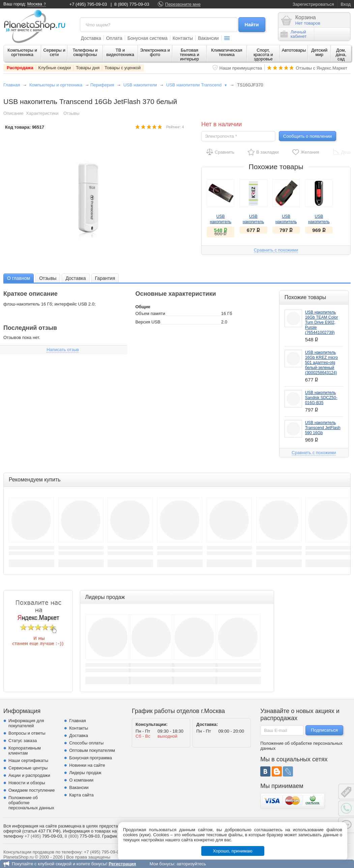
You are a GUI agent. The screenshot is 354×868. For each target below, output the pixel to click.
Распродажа (20, 68)
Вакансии (208, 38)
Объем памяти (150, 313)
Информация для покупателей (26, 723)
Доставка (91, 38)
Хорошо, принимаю (233, 851)
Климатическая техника (227, 52)
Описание (13, 113)
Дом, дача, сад (341, 55)
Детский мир (319, 52)
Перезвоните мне (183, 4)
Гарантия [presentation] (105, 278)
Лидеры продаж (85, 773)
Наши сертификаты (28, 760)
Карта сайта (81, 795)
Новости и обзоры (27, 783)
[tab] (19, 278)
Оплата (114, 38)
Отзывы (71, 113)
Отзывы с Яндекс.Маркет (321, 68)
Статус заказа (23, 741)
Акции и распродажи (29, 775)
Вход (346, 4)
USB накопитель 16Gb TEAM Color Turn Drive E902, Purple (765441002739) (322, 322)
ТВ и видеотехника (120, 52)
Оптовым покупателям (92, 750)
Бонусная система (147, 38)
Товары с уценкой (123, 68)
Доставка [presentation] (76, 278)
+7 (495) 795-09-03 (88, 4)
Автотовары (294, 50)
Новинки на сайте (87, 765)
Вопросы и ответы (27, 733)
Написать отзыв (63, 350)
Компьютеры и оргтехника (22, 52)
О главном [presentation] (19, 278)
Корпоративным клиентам (25, 751)
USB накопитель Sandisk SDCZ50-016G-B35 (321, 398)
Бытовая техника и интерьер (189, 55)
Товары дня (88, 68)
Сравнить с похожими (276, 250)
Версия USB (148, 322)
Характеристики (42, 113)
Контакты (183, 38)
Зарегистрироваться (313, 4)
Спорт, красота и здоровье (263, 55)
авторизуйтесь (191, 864)
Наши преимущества (241, 68)
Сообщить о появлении (307, 136)
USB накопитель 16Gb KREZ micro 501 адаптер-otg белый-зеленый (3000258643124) (321, 363)
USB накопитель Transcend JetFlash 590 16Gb (323, 428)
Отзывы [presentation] (48, 278)
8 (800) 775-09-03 (132, 4)
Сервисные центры (28, 768)
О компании (81, 780)
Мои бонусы (162, 864)
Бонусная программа (91, 758)
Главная (12, 85)
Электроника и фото (155, 52)
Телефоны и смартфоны (85, 52)
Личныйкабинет (294, 34)
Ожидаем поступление (32, 790)
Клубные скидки (55, 68)
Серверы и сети (54, 52)
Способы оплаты (86, 743)
